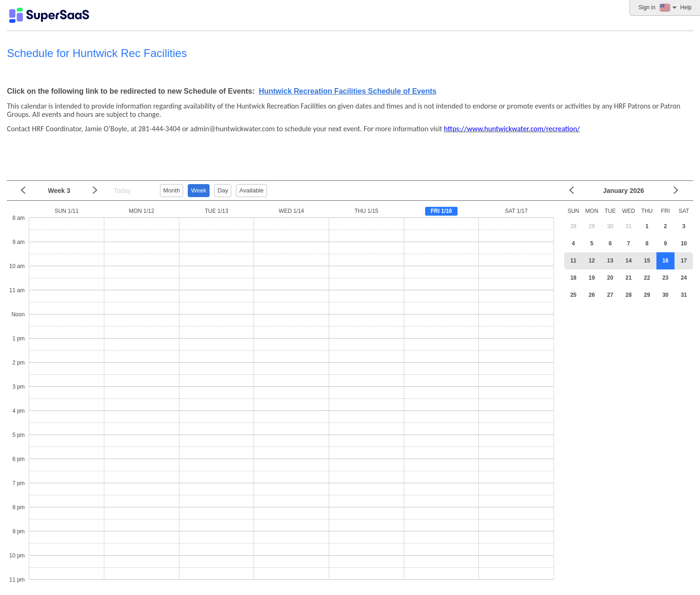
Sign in (647, 7)
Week (199, 190)
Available (251, 190)
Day (223, 190)
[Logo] (49, 15)
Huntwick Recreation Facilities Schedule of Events (347, 91)
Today (122, 191)
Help (686, 7)
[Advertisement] (348, 154)
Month (172, 190)
